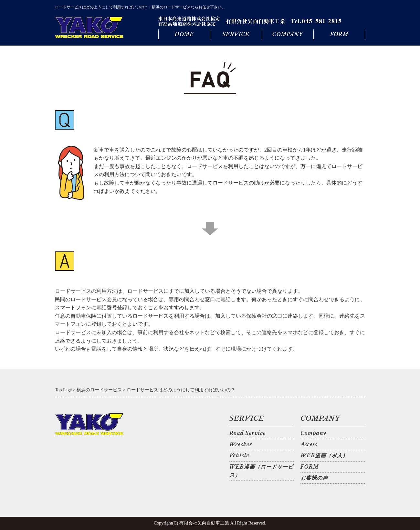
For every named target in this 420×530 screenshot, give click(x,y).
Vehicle (239, 455)
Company (313, 433)
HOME (184, 34)
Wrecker (241, 444)
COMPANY (288, 34)
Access (309, 444)
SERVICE (236, 34)
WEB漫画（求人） (324, 455)
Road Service (247, 433)
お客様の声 (314, 478)
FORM (339, 34)
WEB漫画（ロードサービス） (261, 471)
